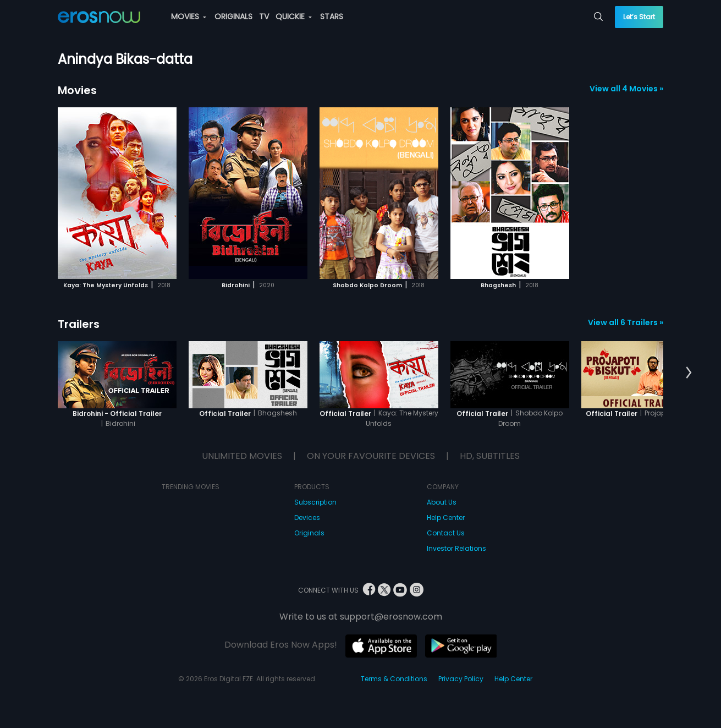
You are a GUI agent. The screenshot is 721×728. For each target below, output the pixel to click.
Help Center (446, 518)
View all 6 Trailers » (626, 322)
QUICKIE (294, 17)
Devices (307, 518)
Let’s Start (639, 17)
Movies (77, 90)
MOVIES (189, 17)
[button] (689, 373)
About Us (442, 502)
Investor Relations (456, 548)
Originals (309, 533)
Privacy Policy (461, 679)
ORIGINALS (233, 17)
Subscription (315, 502)
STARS (332, 17)
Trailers (79, 324)
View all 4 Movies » (626, 89)
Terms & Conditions (394, 679)
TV (264, 17)
